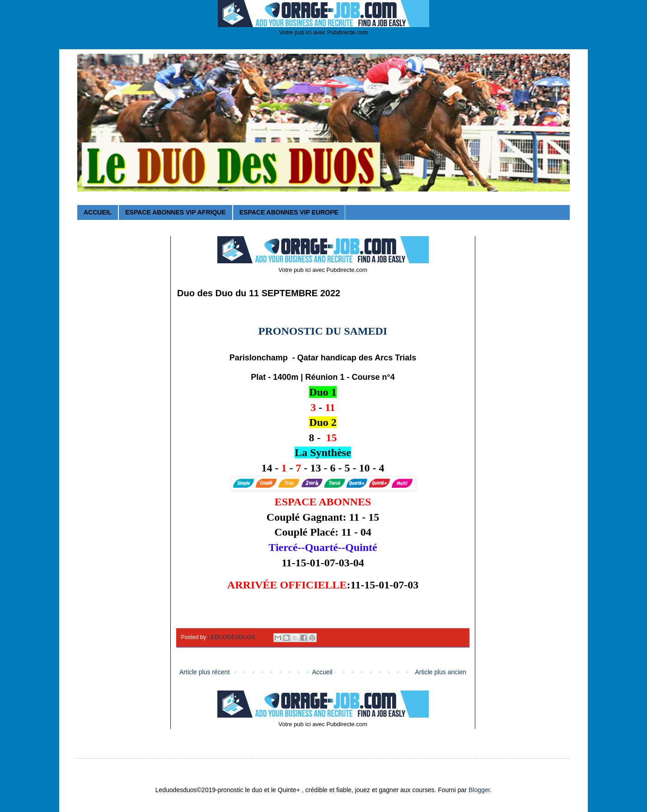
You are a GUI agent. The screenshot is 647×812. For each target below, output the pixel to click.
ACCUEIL (98, 212)
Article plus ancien (441, 672)
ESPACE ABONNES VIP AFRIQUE (175, 212)
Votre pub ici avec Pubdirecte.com (324, 32)
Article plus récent (204, 672)
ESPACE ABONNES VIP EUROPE (289, 212)
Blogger (479, 790)
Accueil (322, 672)
